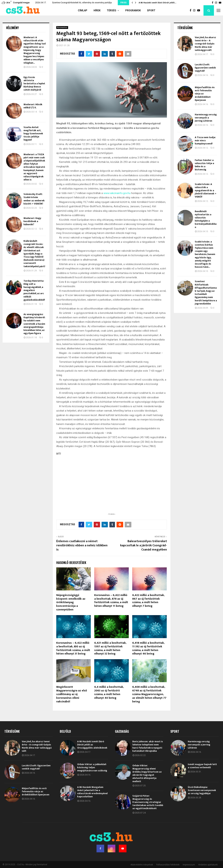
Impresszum (189, 865)
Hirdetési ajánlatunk (208, 865)
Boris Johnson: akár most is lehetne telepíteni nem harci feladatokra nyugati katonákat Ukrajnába (148, 746)
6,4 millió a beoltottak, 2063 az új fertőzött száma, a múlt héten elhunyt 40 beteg (109, 692)
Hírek (97, 10)
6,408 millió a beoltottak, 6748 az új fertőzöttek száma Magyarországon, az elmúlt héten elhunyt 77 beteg (149, 694)
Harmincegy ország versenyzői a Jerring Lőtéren (206, 118)
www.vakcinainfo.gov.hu (117, 193)
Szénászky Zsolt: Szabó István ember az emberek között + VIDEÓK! (34, 199)
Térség (111, 10)
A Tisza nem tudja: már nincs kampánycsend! (205, 140)
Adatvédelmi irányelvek (142, 865)
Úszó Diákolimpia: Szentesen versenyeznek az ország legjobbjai (202, 790)
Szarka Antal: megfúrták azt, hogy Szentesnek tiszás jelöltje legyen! (33, 134)
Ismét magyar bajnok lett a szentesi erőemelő (202, 766)
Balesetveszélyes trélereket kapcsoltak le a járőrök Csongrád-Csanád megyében (144, 545)
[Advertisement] (111, 490)
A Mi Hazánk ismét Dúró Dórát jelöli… (157, 3)
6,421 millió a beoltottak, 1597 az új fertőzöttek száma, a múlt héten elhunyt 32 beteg (110, 648)
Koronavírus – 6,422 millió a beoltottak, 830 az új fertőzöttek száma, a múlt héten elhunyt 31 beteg (73, 648)
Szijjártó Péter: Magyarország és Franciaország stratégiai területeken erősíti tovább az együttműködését (148, 802)
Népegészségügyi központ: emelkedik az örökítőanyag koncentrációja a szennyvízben (71, 602)
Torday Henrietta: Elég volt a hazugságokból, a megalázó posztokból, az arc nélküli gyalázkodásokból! (34, 290)
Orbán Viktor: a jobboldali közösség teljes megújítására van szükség (92, 767)
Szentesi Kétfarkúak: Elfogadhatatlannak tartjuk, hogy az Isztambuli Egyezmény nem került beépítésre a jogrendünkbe (206, 292)
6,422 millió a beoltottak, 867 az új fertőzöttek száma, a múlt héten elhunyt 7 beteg (148, 601)
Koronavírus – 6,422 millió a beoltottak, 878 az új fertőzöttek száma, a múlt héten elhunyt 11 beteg (111, 601)
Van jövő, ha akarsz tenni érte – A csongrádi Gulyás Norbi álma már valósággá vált (205, 44)
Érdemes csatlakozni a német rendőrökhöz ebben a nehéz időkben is (82, 545)
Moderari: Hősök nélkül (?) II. (33, 106)
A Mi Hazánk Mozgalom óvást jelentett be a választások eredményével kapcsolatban (92, 792)
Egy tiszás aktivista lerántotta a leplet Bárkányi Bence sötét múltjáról (34, 84)
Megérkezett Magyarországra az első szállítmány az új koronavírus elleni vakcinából (72, 694)
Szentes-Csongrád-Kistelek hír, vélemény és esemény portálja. (82, 3)
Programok (133, 10)
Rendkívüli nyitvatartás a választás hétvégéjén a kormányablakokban (206, 219)
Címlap (83, 10)
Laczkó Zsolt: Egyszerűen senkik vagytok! (205, 68)
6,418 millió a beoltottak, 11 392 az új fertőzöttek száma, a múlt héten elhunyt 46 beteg (148, 648)
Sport (151, 10)
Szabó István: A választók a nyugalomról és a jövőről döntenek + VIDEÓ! (206, 191)
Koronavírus (62, 27)
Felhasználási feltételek (168, 865)
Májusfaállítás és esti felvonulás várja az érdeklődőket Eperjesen (36, 791)
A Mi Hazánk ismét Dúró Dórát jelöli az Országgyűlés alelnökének (92, 745)
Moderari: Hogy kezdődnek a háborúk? (32, 221)
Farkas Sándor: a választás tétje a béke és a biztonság (204, 165)
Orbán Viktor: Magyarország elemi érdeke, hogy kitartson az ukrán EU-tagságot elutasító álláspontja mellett (147, 773)
